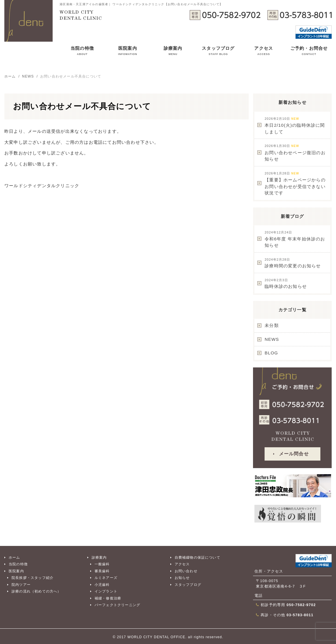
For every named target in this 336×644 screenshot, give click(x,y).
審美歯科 (102, 571)
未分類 (272, 325)
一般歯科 (102, 564)
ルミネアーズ (106, 578)
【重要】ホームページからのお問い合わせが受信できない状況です (295, 184)
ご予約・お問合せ (309, 52)
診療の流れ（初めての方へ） (36, 591)
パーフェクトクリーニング (117, 605)
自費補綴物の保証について (197, 557)
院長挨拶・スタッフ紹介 (33, 578)
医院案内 (128, 52)
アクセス (264, 52)
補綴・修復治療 (108, 598)
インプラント (106, 591)
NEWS (272, 339)
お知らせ (182, 578)
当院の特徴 (82, 52)
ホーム (14, 557)
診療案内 (173, 52)
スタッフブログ (218, 52)
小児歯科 (102, 585)
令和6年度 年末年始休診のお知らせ (295, 239)
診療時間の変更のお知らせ (293, 263)
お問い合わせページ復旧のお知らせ (295, 153)
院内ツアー (21, 585)
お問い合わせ (186, 571)
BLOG (271, 353)
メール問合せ (294, 454)
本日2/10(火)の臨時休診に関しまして (295, 126)
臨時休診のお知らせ (286, 284)
